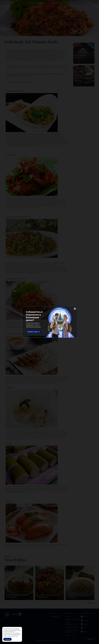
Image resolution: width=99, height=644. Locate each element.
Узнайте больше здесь (12, 636)
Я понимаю (7, 639)
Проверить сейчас (34, 332)
